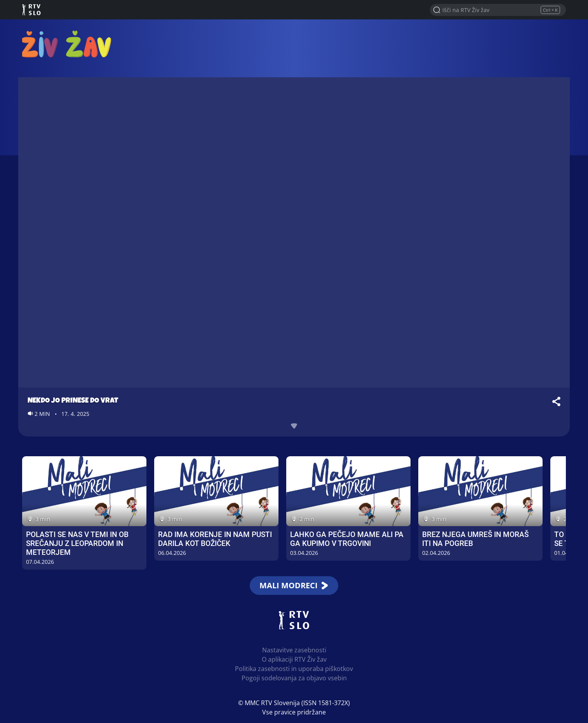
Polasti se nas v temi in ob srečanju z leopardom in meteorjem (77, 543)
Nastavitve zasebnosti (294, 650)
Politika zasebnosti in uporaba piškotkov (294, 669)
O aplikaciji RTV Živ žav (294, 659)
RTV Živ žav (67, 44)
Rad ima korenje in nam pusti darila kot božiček (215, 539)
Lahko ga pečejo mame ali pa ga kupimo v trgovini (347, 539)
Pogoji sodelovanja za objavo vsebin (294, 678)
